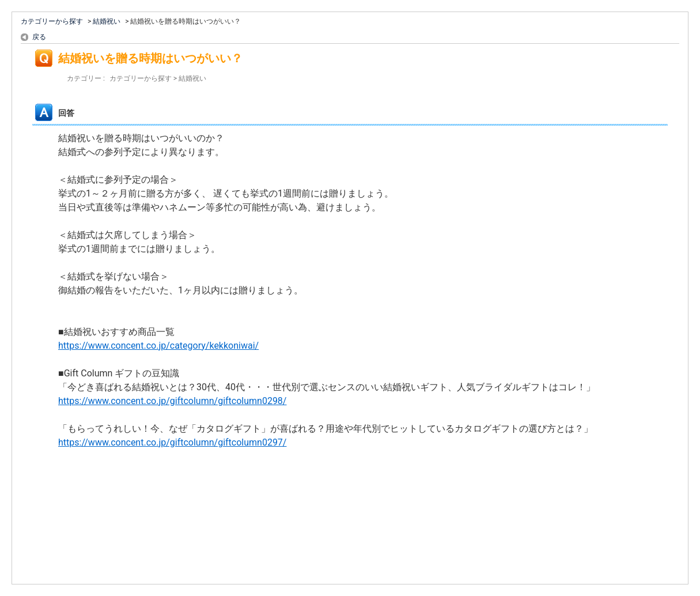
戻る (39, 37)
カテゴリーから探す (52, 21)
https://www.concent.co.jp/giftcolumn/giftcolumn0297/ (172, 442)
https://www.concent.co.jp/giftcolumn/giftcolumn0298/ (172, 401)
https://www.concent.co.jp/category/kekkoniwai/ (158, 346)
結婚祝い (107, 21)
